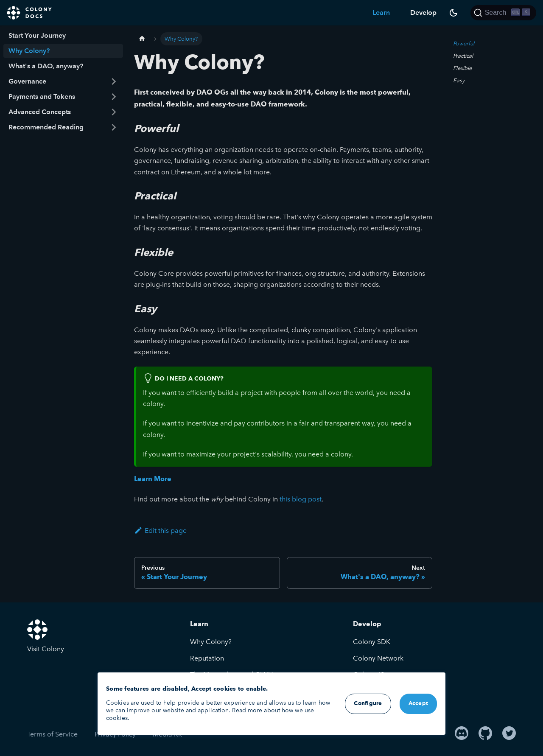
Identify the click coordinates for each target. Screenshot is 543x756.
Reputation (207, 658)
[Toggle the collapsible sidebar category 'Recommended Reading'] (114, 127)
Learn (381, 13)
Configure (368, 704)
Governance (27, 81)
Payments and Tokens (42, 97)
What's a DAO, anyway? (46, 66)
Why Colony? (29, 51)
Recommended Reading (46, 127)
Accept (418, 704)
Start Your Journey (37, 35)
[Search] (503, 13)
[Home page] (142, 39)
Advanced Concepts (40, 112)
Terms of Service (52, 734)
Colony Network (378, 658)
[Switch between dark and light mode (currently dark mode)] (453, 13)
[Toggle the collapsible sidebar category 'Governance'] (114, 81)
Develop (423, 13)
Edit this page (160, 531)
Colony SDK (372, 642)
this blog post (301, 499)
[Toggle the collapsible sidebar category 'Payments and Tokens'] (114, 97)
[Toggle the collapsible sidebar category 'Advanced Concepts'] (114, 112)
